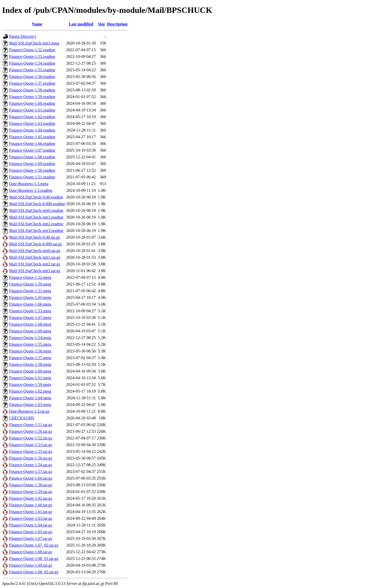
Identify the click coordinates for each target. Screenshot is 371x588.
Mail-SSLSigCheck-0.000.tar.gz (36, 244)
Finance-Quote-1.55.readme (32, 70)
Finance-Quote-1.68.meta (30, 324)
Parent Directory (23, 36)
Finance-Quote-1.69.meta (30, 331)
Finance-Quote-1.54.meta (30, 338)
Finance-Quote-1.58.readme (32, 90)
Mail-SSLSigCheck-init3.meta (34, 43)
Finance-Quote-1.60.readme (32, 103)
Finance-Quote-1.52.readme (32, 50)
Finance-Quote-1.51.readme (32, 177)
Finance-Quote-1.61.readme (32, 110)
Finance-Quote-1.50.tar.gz (31, 431)
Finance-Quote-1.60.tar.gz (31, 505)
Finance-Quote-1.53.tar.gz (31, 445)
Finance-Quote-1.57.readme (32, 83)
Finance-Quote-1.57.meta (30, 358)
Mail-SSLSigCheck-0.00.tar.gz (35, 237)
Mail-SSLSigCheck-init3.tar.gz (35, 271)
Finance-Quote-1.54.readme (32, 63)
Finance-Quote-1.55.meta (30, 344)
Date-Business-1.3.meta (29, 184)
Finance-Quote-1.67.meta (30, 318)
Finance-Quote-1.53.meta (30, 311)
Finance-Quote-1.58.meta (30, 364)
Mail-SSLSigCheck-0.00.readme (36, 197)
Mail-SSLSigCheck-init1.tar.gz (35, 257)
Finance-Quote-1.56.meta (30, 351)
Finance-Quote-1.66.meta (30, 304)
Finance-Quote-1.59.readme (32, 97)
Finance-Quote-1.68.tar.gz (31, 552)
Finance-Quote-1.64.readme (32, 130)
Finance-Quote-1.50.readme (32, 170)
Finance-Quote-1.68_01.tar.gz (34, 559)
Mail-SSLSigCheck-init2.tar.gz (35, 264)
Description (117, 24)
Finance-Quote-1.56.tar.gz (31, 458)
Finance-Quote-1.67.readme (32, 150)
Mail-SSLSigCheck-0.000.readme (37, 204)
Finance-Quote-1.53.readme (32, 57)
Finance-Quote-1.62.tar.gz (31, 498)
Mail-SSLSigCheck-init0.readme (36, 210)
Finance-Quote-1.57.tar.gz (31, 472)
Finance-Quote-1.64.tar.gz (31, 525)
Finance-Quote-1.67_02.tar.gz (34, 545)
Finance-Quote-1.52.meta (30, 277)
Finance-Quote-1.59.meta (30, 384)
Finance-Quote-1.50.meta (30, 284)
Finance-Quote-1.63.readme (32, 123)
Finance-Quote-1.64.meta (30, 398)
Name (37, 24)
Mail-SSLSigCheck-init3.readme (36, 231)
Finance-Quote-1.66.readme (32, 144)
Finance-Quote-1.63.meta (30, 405)
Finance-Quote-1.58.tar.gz (31, 485)
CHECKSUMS (22, 418)
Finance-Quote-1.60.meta (30, 371)
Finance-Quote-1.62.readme (32, 117)
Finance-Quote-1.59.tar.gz (31, 492)
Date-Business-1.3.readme (31, 190)
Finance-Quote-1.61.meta (30, 378)
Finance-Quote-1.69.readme (32, 164)
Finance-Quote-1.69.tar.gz (31, 565)
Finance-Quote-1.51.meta (30, 291)
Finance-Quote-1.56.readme (32, 77)
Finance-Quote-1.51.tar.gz (31, 425)
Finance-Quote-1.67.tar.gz (31, 538)
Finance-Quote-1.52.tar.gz (31, 438)
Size (102, 24)
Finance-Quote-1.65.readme (32, 137)
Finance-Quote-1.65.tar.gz (31, 532)
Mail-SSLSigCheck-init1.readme (36, 217)
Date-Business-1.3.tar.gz (29, 411)
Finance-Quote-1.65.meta (30, 297)
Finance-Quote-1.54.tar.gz (31, 465)
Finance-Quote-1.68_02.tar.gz (34, 572)
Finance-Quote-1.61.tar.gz (31, 512)
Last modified (81, 24)
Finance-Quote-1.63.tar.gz (31, 518)
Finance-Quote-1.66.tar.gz (31, 478)
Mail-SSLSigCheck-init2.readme (36, 224)
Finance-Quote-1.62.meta (30, 391)
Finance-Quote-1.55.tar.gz (31, 451)
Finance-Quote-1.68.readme (32, 157)
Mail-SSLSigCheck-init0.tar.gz (35, 251)
